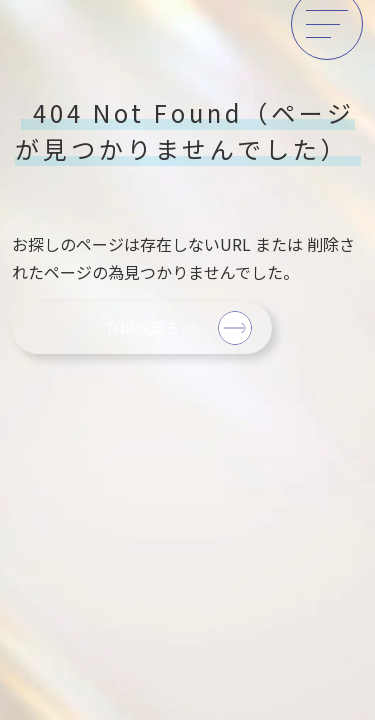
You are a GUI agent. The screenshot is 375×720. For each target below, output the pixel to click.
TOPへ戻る (142, 327)
